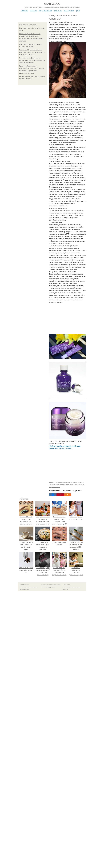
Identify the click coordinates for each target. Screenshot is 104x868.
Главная (25, 10)
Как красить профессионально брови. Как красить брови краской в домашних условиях (32, 60)
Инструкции (69, 10)
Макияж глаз (52, 4)
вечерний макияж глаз (55, 487)
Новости (33, 10)
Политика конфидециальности (48, 587)
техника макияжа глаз (60, 482)
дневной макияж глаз (79, 485)
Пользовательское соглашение (54, 585)
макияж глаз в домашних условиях (64, 485)
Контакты (44, 585)
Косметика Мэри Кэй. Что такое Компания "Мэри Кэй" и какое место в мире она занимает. (32, 52)
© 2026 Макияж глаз (24, 585)
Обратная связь (67, 585)
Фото (78, 10)
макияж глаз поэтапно (72, 482)
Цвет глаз (58, 10)
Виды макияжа (45, 10)
